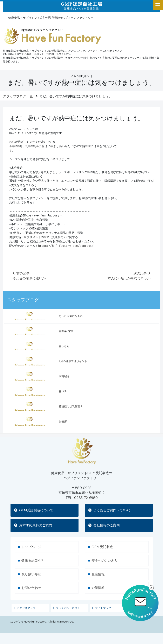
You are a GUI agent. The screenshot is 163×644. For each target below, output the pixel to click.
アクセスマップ (26, 608)
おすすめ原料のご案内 (34, 525)
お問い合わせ (31, 588)
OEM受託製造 (102, 547)
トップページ (31, 547)
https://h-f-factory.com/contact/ (66, 246)
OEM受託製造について (34, 510)
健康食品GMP (32, 561)
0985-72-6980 (86, 498)
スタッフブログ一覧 (18, 96)
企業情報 (98, 574)
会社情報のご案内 (104, 525)
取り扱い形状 (31, 574)
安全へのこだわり (105, 561)
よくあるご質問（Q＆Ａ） (111, 510)
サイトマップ (103, 608)
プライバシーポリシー (69, 608)
